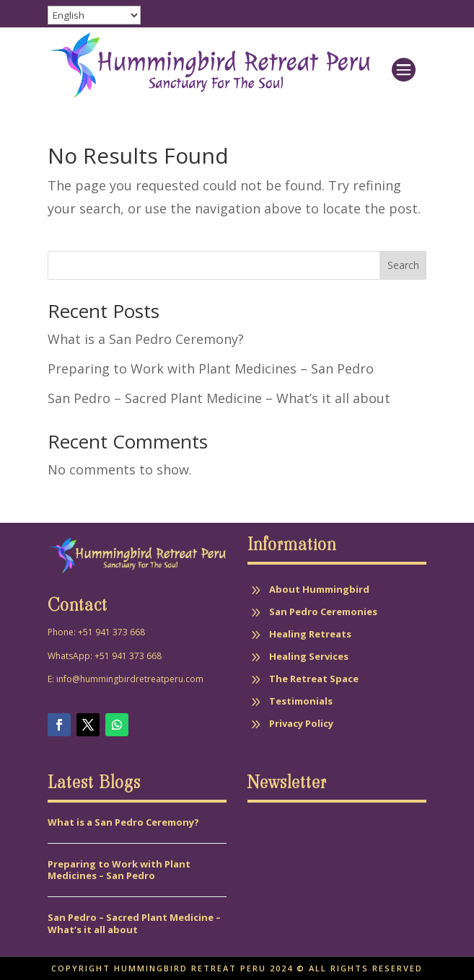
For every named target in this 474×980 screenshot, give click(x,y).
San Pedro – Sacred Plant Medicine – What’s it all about (221, 398)
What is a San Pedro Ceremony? (146, 339)
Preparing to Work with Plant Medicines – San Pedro (211, 368)
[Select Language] (94, 15)
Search (403, 265)
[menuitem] (403, 65)
